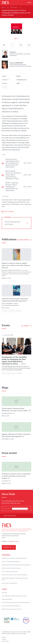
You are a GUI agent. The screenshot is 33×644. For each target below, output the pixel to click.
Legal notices (5, 641)
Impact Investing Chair (7, 599)
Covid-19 (11, 311)
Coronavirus (18, 311)
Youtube (4, 639)
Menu (29, 3)
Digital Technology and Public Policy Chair (12, 609)
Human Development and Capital (16, 223)
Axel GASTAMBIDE (8, 304)
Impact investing (11, 373)
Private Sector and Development (9, 583)
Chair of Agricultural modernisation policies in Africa (14, 596)
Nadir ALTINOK (7, 270)
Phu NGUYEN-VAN (16, 270)
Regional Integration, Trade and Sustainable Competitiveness (16, 565)
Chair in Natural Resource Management (11, 606)
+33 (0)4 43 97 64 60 (13, 541)
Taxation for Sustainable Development (11, 562)
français (4, 637)
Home (3, 8)
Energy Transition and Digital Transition (11, 568)
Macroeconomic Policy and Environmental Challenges (15, 575)
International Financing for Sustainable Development (14, 558)
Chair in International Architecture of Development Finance (16, 603)
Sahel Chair (4, 593)
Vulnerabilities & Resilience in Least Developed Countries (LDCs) (15, 579)
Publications (14, 8)
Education (5, 87)
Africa (4, 373)
